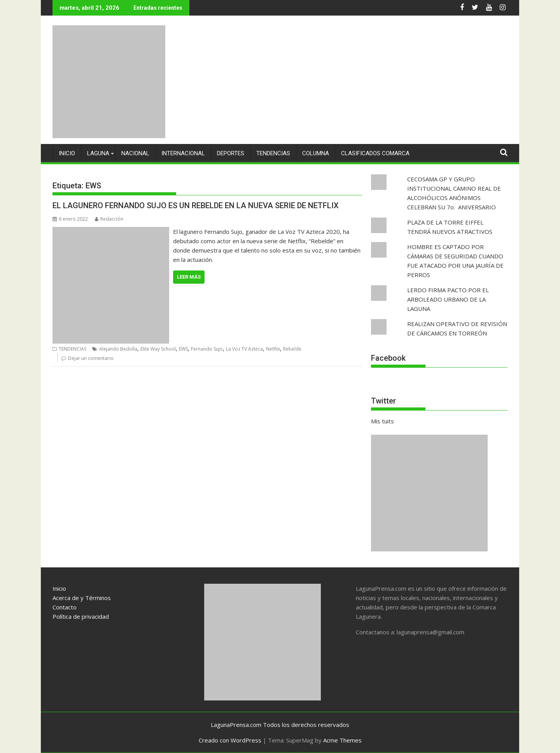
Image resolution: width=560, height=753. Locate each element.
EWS (183, 349)
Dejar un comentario (91, 358)
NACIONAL (135, 153)
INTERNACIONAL (183, 153)
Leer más (189, 277)
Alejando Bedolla (118, 349)
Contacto (65, 607)
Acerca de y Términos (82, 598)
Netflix (273, 349)
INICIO (67, 153)
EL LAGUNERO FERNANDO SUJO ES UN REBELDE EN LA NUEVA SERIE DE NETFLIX (196, 205)
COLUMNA (316, 153)
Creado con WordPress (230, 740)
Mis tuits (382, 421)
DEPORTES (231, 153)
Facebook (388, 358)
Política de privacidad (81, 616)
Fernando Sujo (207, 349)
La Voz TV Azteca (244, 349)
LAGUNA (98, 153)
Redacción (109, 219)
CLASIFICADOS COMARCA (375, 153)
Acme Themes (342, 740)
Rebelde (292, 349)
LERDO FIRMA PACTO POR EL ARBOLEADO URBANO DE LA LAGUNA (448, 299)
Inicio (59, 588)
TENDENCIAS (273, 153)
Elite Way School (158, 349)
